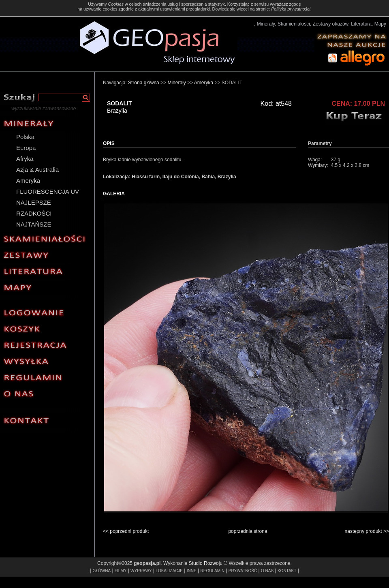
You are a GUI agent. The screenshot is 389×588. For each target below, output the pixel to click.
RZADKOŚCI (34, 213)
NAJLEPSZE (34, 202)
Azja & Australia (37, 170)
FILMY (121, 571)
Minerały (176, 83)
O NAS (267, 571)
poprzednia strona (248, 531)
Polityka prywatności (291, 9)
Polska (25, 137)
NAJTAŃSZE (34, 224)
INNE (192, 571)
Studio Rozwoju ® (208, 563)
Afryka (25, 159)
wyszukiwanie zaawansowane (44, 109)
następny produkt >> (367, 531)
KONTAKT (287, 571)
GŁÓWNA (102, 571)
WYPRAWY (141, 571)
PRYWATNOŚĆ (243, 571)
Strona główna (144, 83)
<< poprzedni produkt (126, 531)
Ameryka (28, 181)
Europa (26, 148)
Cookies (116, 4)
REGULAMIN (213, 571)
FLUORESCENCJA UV (48, 191)
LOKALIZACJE (169, 571)
